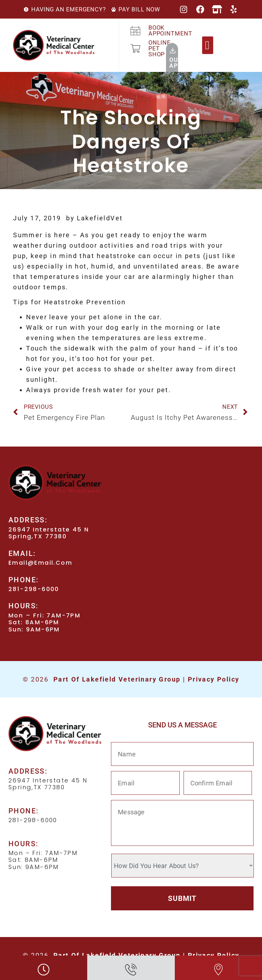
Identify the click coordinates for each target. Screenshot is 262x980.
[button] (208, 45)
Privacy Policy (214, 679)
